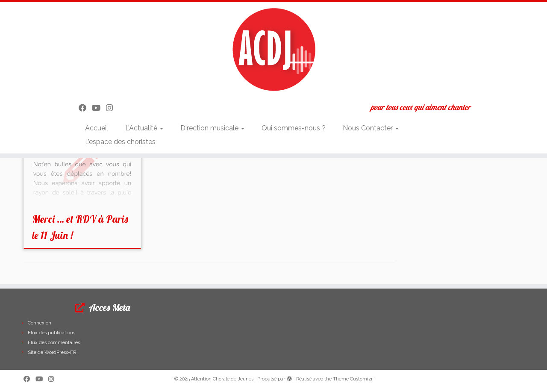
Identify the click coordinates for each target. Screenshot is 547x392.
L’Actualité (144, 128)
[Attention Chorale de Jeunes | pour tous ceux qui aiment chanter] (273, 49)
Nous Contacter (371, 128)
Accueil (97, 128)
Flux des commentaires (54, 343)
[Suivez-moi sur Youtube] (99, 108)
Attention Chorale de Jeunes (222, 379)
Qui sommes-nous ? (294, 128)
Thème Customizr (353, 379)
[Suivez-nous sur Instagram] (112, 108)
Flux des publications (51, 333)
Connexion (40, 323)
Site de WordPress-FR (52, 352)
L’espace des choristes (120, 142)
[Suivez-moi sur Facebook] (85, 108)
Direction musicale (212, 128)
